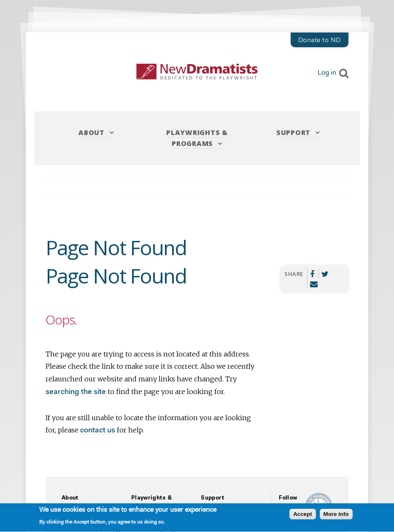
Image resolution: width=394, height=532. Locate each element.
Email (314, 284)
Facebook (312, 273)
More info (336, 515)
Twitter (325, 273)
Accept (302, 515)
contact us (98, 431)
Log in (327, 73)
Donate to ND (320, 41)
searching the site (76, 392)
